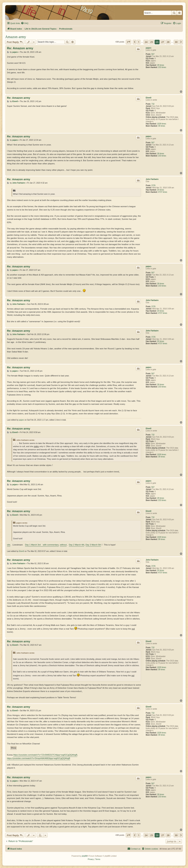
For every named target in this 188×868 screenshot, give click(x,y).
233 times (162, 67)
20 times (161, 190)
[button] (129, 42)
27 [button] (163, 42)
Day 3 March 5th (93, 545)
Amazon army (16, 37)
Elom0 (149, 98)
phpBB (84, 856)
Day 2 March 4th (77, 545)
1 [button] (139, 42)
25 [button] (152, 42)
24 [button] (146, 42)
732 (153, 104)
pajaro (149, 48)
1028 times (162, 124)
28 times (161, 65)
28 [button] (168, 42)
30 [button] (176, 42)
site (9, 545)
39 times (162, 126)
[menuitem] (25, 23)
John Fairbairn (152, 179)
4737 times (163, 192)
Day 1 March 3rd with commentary (42, 545)
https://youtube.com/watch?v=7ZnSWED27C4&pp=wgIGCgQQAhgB (45, 755)
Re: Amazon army (20, 48)
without (63, 545)
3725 (153, 185)
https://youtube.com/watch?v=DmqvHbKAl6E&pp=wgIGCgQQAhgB (39, 758)
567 (153, 54)
